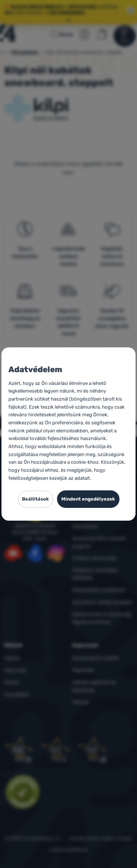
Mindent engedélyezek (88, 499)
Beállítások (35, 499)
